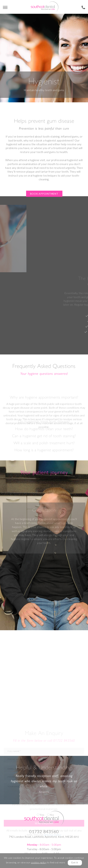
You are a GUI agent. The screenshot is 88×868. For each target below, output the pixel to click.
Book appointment (44, 207)
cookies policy (39, 862)
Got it (75, 862)
